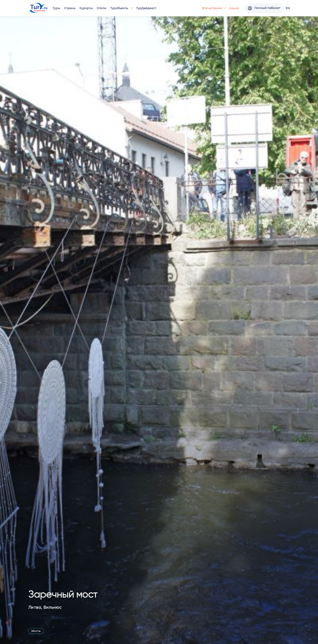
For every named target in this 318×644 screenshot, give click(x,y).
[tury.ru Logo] (38, 8)
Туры (56, 8)
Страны (70, 8)
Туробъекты (120, 8)
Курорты (86, 8)
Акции (234, 8)
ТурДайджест (146, 8)
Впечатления (212, 8)
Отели (102, 8)
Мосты (36, 631)
